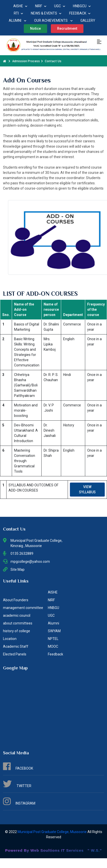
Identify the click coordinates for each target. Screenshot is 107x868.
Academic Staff (16, 646)
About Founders (16, 600)
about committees (18, 623)
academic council (17, 615)
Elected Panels (15, 654)
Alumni (53, 623)
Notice (35, 28)
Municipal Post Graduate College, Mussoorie (52, 832)
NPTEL (53, 639)
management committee (23, 608)
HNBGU (53, 608)
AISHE (20, 6)
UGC (60, 6)
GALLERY (88, 20)
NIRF (41, 6)
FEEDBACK (80, 13)
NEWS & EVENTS (46, 13)
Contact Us (53, 61)
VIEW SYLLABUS (87, 489)
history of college (17, 631)
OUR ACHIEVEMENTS (53, 20)
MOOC (53, 646)
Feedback (56, 654)
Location (10, 639)
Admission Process (26, 61)
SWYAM (54, 631)
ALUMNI (18, 20)
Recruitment (67, 28)
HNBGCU (82, 6)
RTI (18, 13)
